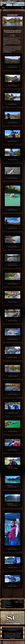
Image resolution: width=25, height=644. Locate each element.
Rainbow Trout (13, 208)
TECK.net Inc (7, 634)
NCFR (21, 601)
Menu (3, 8)
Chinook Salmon (11, 66)
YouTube (21, 603)
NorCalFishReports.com (10, 637)
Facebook (20, 600)
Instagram (17, 601)
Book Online (21, 3)
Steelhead (12, 27)
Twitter (17, 603)
